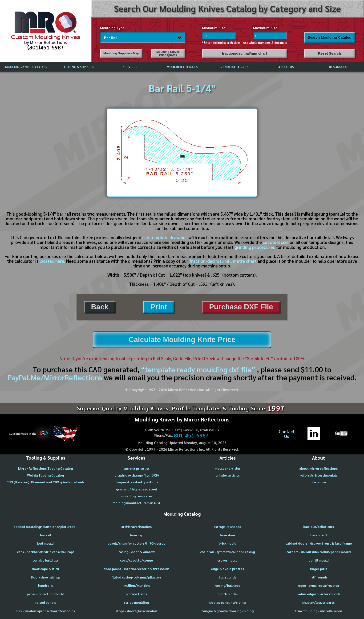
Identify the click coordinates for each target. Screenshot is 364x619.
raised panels (46, 602)
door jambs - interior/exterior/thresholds (136, 569)
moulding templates (137, 496)
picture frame (137, 594)
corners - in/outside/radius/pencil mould (319, 552)
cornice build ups (46, 560)
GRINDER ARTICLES (234, 67)
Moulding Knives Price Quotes (168, 53)
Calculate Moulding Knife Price (182, 340)
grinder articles (228, 475)
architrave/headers (136, 526)
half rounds (318, 577)
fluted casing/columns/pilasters (136, 577)
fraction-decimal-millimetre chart (223, 261)
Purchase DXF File (241, 307)
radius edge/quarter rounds (318, 594)
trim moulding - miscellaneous (319, 611)
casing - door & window (137, 552)
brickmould (228, 543)
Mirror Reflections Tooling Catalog (45, 468)
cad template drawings (165, 237)
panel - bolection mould (46, 594)
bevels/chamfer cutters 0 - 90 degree (136, 543)
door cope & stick (45, 569)
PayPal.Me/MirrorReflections (56, 377)
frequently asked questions (137, 482)
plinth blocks (228, 594)
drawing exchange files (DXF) (137, 475)
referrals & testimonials (318, 475)
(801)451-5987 (46, 47)
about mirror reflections (318, 468)
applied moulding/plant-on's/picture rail (46, 526)
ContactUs (287, 434)
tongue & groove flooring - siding (227, 611)
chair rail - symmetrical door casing (227, 552)
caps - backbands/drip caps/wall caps (46, 552)
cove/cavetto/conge (136, 560)
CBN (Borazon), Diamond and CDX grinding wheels (45, 482)
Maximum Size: (266, 28)
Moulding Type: (113, 28)
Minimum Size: (214, 28)
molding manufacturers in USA (136, 503)
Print (159, 307)
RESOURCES (338, 67)
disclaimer (319, 482)
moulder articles (228, 468)
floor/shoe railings (45, 577)
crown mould (227, 560)
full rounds (228, 577)
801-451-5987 (191, 435)
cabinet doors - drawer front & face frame (319, 543)
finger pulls (318, 569)
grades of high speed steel (136, 489)
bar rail (46, 535)
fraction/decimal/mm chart (244, 53)
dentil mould (319, 560)
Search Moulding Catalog (330, 37)
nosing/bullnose (227, 585)
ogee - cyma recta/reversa (319, 585)
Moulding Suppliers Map (121, 53)
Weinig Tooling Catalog (45, 475)
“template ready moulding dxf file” (198, 369)
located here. (52, 261)
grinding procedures (255, 247)
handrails (45, 585)
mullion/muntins (137, 585)
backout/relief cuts (319, 526)
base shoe (227, 535)
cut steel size (276, 242)
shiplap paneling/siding (227, 602)
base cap (137, 535)
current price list (136, 468)
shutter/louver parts (318, 602)
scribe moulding (136, 602)
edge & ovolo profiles (227, 569)
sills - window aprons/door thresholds (45, 611)
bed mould (45, 543)
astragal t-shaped (227, 526)
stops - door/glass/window (137, 611)
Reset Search (330, 53)
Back (100, 307)
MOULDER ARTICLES (182, 67)
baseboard (319, 535)
